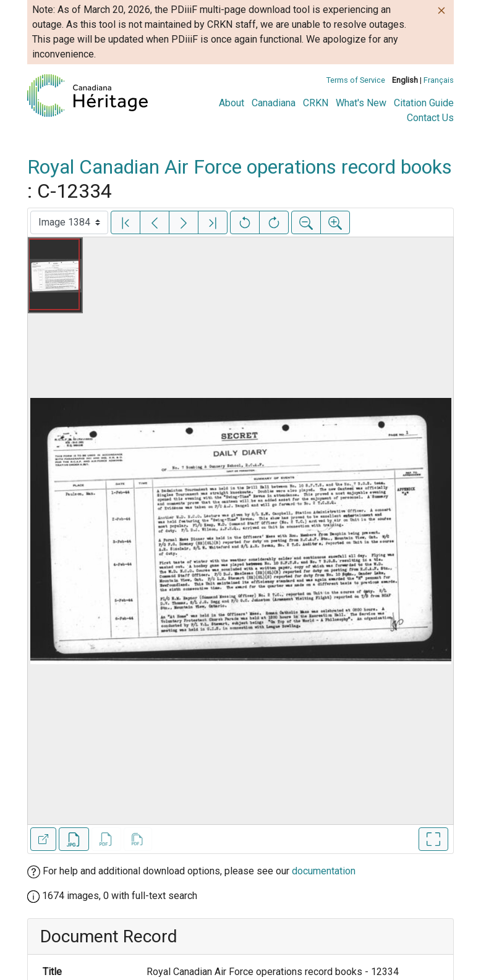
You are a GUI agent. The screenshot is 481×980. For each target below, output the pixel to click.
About (232, 103)
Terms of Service (356, 80)
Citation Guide (424, 103)
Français (439, 80)
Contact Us (430, 118)
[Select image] (69, 222)
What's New (361, 103)
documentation (324, 871)
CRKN (316, 103)
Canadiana (274, 103)
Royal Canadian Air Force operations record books (240, 167)
